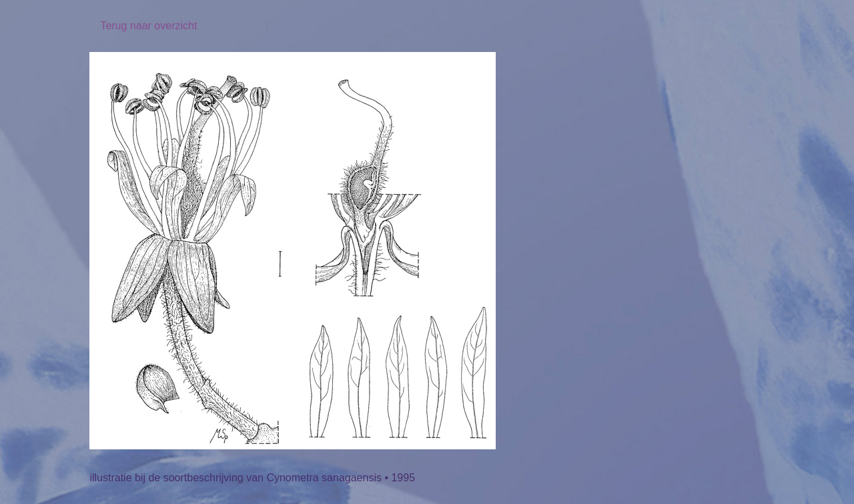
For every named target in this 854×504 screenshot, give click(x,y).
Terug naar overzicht (148, 26)
